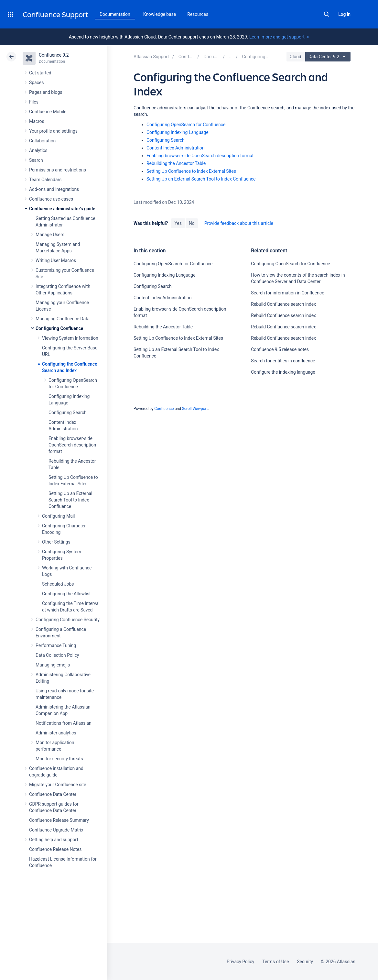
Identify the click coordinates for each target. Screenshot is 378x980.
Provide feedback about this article (239, 223)
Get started (40, 73)
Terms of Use (275, 962)
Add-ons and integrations (54, 189)
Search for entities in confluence (283, 361)
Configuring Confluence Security (68, 620)
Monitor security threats (59, 759)
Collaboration (42, 141)
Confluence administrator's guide (62, 209)
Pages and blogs (46, 92)
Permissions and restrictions (58, 170)
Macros (37, 121)
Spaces (36, 83)
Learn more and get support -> (279, 37)
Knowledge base (160, 14)
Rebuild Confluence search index (283, 304)
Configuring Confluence (59, 328)
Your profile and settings (53, 131)
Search (327, 14)
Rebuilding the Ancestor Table (176, 163)
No (192, 223)
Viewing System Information (70, 338)
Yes (178, 223)
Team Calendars (45, 180)
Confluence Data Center (53, 794)
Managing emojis (53, 665)
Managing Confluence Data (63, 319)
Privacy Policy (240, 962)
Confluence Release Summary (59, 820)
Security (305, 962)
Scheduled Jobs (58, 584)
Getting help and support (54, 840)
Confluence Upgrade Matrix (56, 830)
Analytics (38, 150)
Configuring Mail (58, 516)
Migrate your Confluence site (58, 785)
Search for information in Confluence (287, 293)
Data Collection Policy (57, 655)
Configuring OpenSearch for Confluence (186, 125)
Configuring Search (68, 413)
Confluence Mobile (48, 112)
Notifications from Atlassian (64, 723)
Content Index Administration (175, 148)
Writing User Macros (56, 260)
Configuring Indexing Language (178, 132)
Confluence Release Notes (55, 849)
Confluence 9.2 (54, 55)
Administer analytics (56, 733)
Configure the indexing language (283, 372)
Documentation (115, 14)
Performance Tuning (56, 645)
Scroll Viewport (195, 409)
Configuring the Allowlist (66, 594)
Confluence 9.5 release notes (280, 349)
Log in (344, 14)
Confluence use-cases (51, 199)
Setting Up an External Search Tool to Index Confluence (70, 500)
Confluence (164, 409)
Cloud (296, 57)
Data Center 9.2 (329, 57)
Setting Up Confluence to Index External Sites (191, 171)
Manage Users (50, 235)
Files (34, 102)
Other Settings (56, 542)
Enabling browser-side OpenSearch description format (72, 445)
